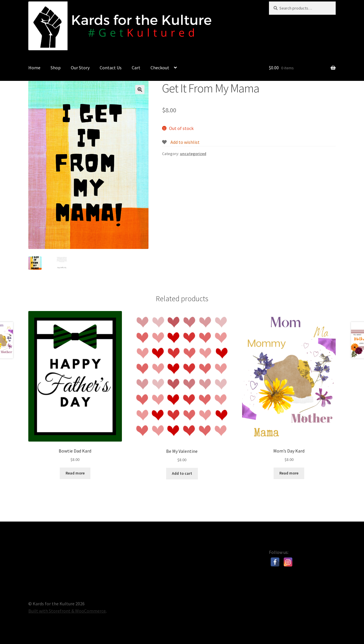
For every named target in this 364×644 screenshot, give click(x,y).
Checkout (160, 68)
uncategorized (193, 154)
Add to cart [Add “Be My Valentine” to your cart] (182, 473)
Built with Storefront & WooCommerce (67, 611)
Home (34, 68)
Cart (136, 68)
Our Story (80, 68)
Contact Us (111, 68)
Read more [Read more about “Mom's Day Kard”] (289, 473)
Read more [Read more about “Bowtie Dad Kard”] (75, 473)
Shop (56, 68)
